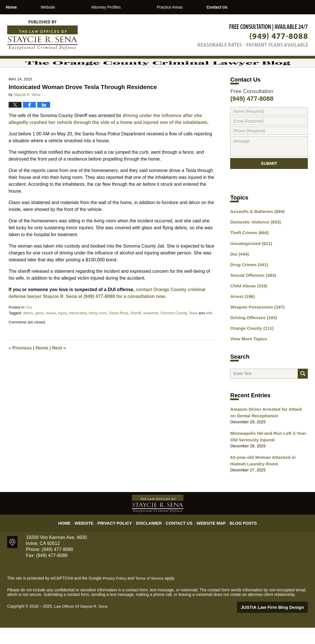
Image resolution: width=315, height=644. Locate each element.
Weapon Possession (255, 325)
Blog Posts (237, 537)
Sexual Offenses (251, 295)
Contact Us (253, 7)
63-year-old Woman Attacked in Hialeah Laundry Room (268, 478)
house (51, 332)
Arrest (241, 315)
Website (72, 7)
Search (303, 392)
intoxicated (78, 332)
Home (23, 7)
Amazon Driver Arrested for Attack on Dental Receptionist (266, 432)
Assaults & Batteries (255, 234)
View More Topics (247, 355)
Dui (29, 326)
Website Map (208, 537)
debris (28, 332)
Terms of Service (151, 595)
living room (98, 332)
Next (59, 367)
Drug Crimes (247, 285)
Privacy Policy (121, 537)
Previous (20, 367)
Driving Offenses (252, 335)
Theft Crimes (248, 254)
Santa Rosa (119, 332)
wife (209, 332)
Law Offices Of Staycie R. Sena (82, 623)
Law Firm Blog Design (280, 624)
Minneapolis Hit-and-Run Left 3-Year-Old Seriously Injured (269, 455)
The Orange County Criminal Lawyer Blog (42, 35)
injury (62, 332)
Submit (269, 184)
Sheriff (136, 332)
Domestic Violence (253, 244)
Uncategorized (249, 264)
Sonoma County (173, 332)
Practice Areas (194, 7)
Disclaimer (151, 537)
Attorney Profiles (130, 7)
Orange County (250, 345)
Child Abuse (247, 305)
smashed (151, 332)
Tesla (193, 332)
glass (40, 332)
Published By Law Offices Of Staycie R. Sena (253, 35)
